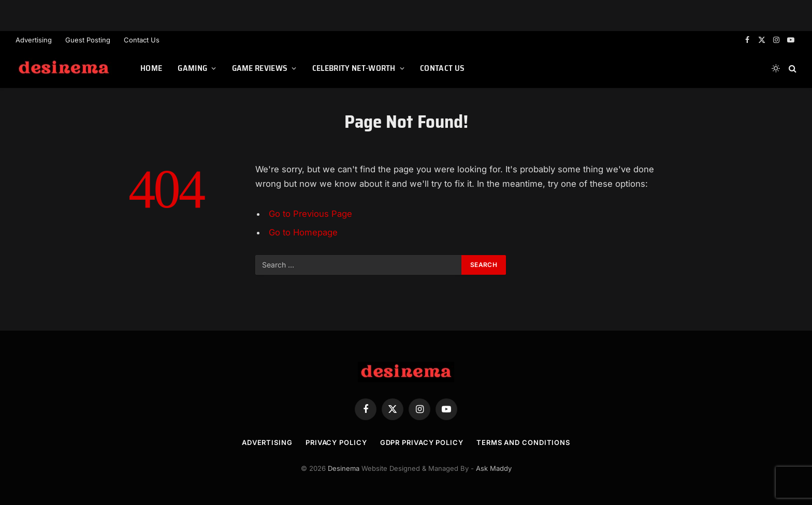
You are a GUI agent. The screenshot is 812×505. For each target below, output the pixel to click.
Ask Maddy (494, 468)
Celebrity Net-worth (354, 68)
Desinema (344, 468)
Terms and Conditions (523, 442)
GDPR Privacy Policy (422, 442)
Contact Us (142, 40)
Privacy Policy (336, 442)
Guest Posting (88, 40)
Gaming (192, 68)
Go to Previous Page (310, 214)
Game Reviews (260, 68)
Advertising (34, 40)
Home (151, 68)
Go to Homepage (303, 232)
